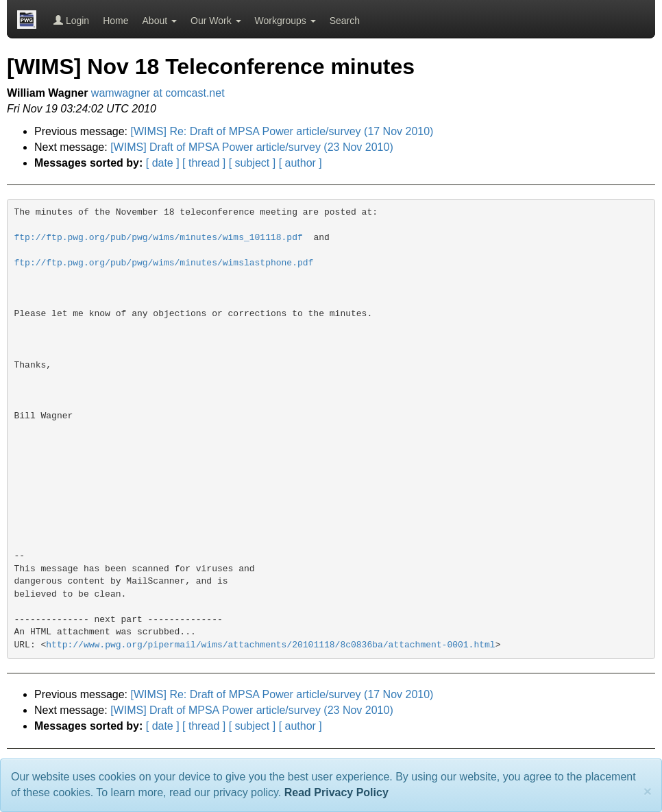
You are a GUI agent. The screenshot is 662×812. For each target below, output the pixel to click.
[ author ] (301, 163)
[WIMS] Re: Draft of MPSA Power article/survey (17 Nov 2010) (282, 131)
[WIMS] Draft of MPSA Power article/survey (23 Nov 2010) (252, 147)
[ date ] (163, 163)
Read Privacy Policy (336, 792)
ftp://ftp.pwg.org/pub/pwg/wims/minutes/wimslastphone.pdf (164, 263)
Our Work (216, 21)
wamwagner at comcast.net (158, 93)
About (160, 21)
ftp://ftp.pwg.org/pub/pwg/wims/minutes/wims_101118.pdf (159, 238)
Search (345, 21)
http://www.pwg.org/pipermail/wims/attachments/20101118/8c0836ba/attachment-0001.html (270, 645)
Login (71, 21)
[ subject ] (252, 163)
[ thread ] (204, 163)
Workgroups (285, 21)
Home (115, 21)
